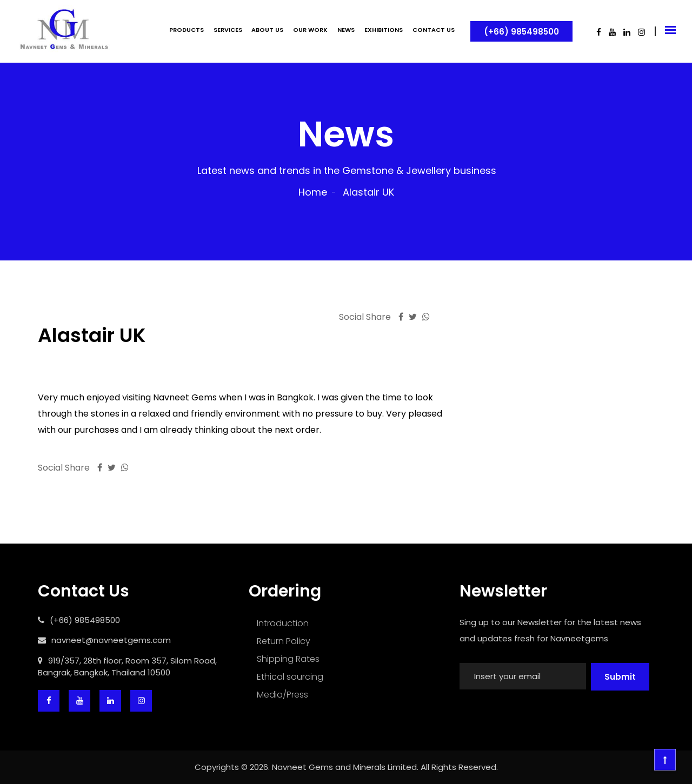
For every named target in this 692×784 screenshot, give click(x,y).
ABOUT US (267, 30)
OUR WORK (310, 30)
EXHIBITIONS (384, 30)
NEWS (346, 30)
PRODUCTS (187, 30)
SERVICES (228, 30)
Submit (620, 677)
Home (313, 192)
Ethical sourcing (290, 677)
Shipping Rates (288, 659)
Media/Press (282, 695)
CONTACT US (434, 30)
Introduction (283, 623)
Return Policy (284, 641)
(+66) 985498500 (521, 32)
